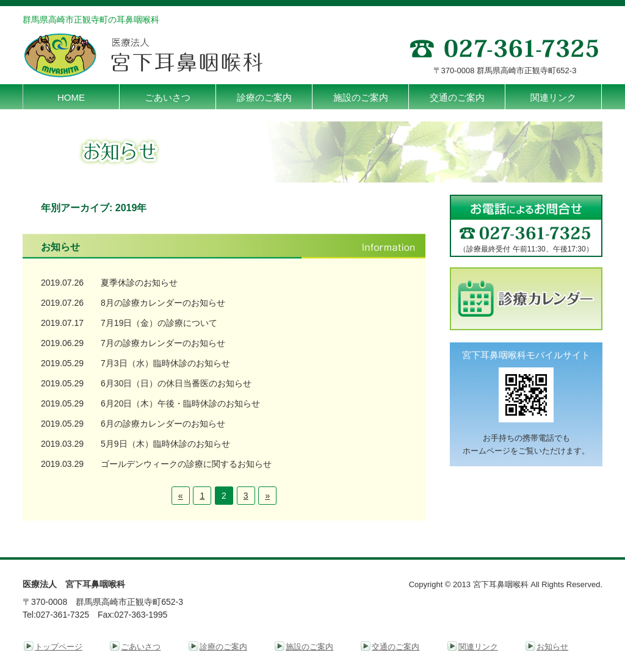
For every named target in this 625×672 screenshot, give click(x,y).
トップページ (59, 647)
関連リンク (478, 647)
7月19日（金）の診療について (159, 323)
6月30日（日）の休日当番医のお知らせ (176, 383)
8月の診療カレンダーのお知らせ (163, 303)
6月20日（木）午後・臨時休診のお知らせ (180, 403)
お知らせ (552, 647)
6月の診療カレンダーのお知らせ (163, 424)
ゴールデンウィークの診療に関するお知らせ (186, 464)
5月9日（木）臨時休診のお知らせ (165, 444)
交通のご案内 (396, 647)
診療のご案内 (223, 647)
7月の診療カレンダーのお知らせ (163, 343)
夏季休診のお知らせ (139, 283)
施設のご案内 (309, 647)
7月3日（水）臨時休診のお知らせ (165, 363)
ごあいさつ (141, 647)
